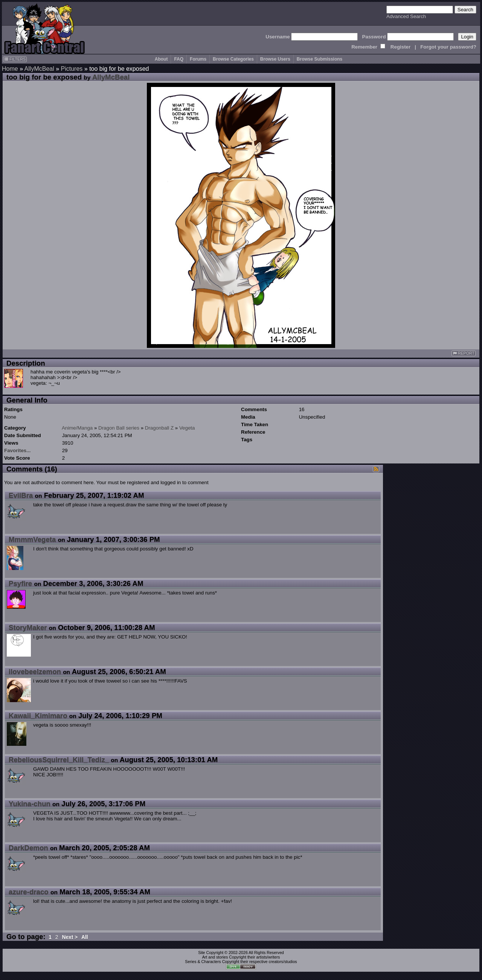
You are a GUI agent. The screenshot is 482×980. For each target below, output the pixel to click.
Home (10, 69)
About (161, 59)
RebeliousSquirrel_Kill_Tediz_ (59, 760)
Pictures (72, 69)
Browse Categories (233, 59)
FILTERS (15, 59)
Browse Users (275, 59)
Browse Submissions (320, 59)
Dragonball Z (159, 428)
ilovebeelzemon (35, 671)
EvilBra (21, 495)
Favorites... (17, 450)
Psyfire (20, 583)
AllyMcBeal (39, 69)
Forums (198, 59)
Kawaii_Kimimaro (38, 716)
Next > (70, 937)
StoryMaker (28, 627)
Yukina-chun (30, 804)
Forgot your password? (448, 47)
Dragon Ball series (119, 428)
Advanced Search (406, 16)
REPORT (464, 353)
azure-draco (29, 892)
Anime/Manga (77, 428)
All (85, 937)
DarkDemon (28, 848)
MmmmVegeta (32, 539)
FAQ (179, 59)
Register (400, 47)
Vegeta (187, 428)
